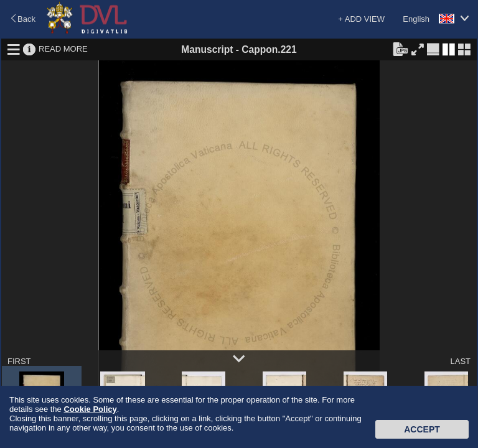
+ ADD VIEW (361, 19)
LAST (460, 361)
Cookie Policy (90, 409)
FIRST (19, 361)
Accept (422, 429)
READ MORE (63, 49)
